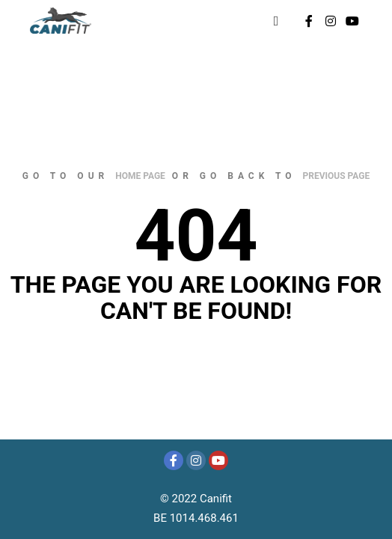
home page (140, 176)
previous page (337, 176)
